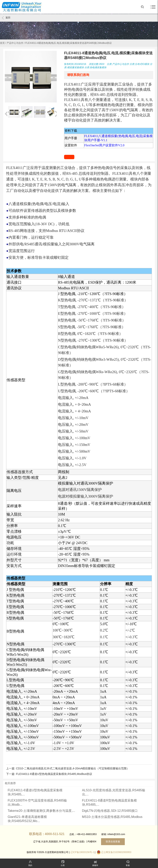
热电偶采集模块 (98, 67)
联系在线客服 (113, 842)
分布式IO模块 (142, 64)
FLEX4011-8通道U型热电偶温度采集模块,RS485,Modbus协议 (54, 774)
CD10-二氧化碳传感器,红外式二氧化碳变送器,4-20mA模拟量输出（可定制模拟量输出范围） (73, 768)
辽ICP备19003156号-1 (82, 852)
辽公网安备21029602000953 (116, 852)
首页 (2, 43)
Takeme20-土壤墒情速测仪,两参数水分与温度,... (41, 811)
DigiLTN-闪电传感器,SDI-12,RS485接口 (110, 811)
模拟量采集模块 (76, 67)
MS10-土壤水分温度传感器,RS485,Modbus (112, 817)
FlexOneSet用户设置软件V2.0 (104, 145)
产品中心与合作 (15, 43)
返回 (6, 18)
